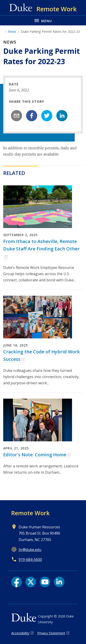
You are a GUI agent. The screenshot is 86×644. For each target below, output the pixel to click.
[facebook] (32, 116)
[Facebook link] (17, 582)
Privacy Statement (51, 633)
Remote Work (31, 513)
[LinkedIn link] (59, 582)
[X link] (31, 582)
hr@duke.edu (30, 550)
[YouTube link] (45, 582)
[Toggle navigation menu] (43, 20)
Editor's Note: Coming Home (35, 455)
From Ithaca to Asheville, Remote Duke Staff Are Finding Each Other (41, 245)
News (12, 32)
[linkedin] (62, 116)
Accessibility (20, 633)
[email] (17, 116)
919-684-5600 (30, 560)
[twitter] (47, 116)
